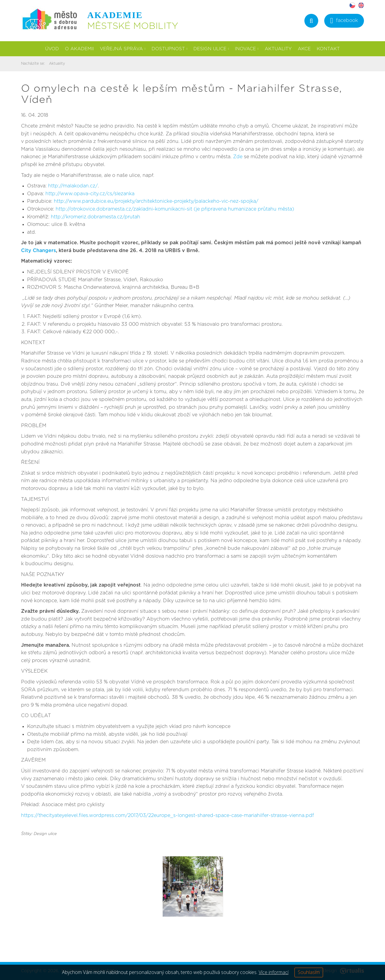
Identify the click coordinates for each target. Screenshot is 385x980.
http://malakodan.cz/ (73, 186)
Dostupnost (169, 49)
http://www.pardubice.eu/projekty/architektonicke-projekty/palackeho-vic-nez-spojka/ (156, 201)
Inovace (247, 49)
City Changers (38, 251)
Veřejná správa (123, 49)
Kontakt (328, 49)
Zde (238, 157)
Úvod (52, 49)
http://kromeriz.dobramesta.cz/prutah (95, 217)
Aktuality (278, 49)
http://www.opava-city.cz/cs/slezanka (90, 194)
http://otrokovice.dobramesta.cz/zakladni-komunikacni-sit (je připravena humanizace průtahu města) (175, 209)
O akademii (79, 49)
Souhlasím (309, 972)
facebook (344, 21)
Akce (304, 49)
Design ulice (211, 49)
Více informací (274, 972)
